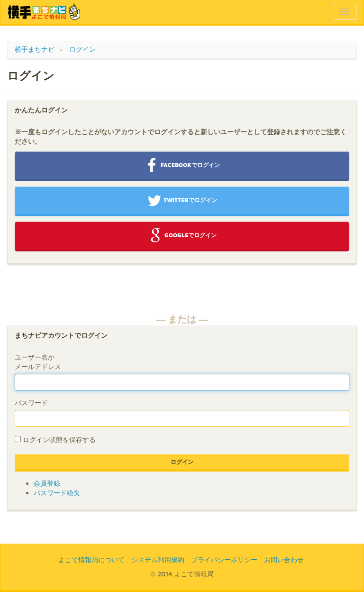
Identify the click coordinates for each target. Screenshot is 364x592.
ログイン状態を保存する (59, 439)
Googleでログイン (182, 236)
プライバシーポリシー (224, 560)
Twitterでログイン (182, 201)
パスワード (31, 402)
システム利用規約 (158, 560)
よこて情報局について (91, 560)
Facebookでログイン (182, 166)
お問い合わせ (284, 560)
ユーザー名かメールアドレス (38, 362)
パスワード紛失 (57, 493)
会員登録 (47, 483)
